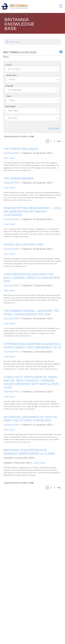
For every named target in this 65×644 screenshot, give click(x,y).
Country (8, 65)
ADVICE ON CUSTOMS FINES (24, 245)
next (59, 141)
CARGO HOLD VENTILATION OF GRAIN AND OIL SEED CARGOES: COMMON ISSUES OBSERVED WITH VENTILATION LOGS (31, 382)
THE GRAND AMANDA (19, 178)
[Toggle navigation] (61, 6)
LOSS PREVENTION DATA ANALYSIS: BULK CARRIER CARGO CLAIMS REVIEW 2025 (32, 278)
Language (9, 86)
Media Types (11, 75)
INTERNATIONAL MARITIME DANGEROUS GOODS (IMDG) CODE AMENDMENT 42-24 (32, 346)
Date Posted (10, 107)
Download (11, 153)
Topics (9, 96)
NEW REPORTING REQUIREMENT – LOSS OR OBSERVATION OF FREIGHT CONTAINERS (32, 211)
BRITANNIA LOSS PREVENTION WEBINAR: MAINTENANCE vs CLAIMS (29, 452)
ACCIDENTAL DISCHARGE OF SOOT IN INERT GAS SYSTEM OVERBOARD (30, 419)
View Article (9, 158)
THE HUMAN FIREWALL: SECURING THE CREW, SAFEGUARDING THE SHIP (31, 313)
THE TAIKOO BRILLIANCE (21, 149)
